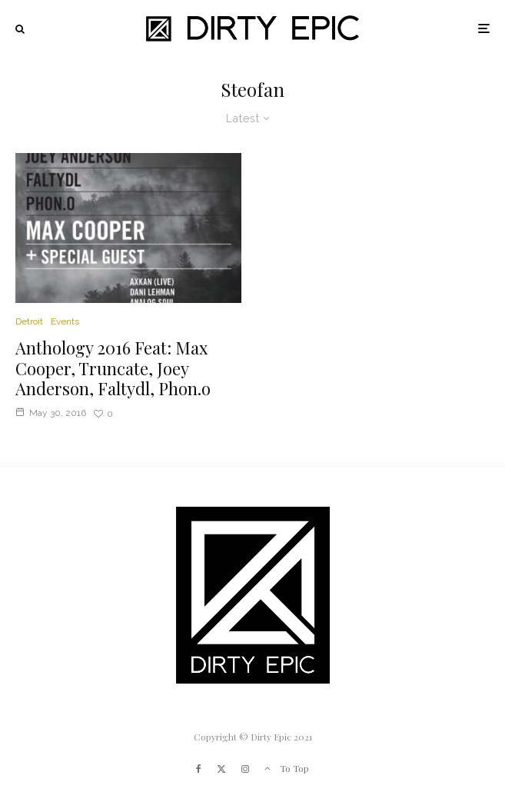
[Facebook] (199, 769)
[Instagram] (245, 769)
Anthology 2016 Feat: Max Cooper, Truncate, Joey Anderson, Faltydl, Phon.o (113, 368)
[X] (221, 769)
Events (65, 321)
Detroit (29, 321)
